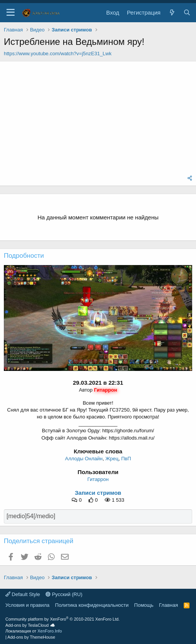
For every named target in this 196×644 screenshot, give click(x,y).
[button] (11, 13)
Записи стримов (98, 493)
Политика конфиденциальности (92, 605)
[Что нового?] (172, 12)
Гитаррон (98, 479)
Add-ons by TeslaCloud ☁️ (30, 625)
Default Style (23, 594)
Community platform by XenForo (63, 619)
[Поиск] (187, 12)
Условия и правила (27, 605)
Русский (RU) (64, 594)
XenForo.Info (50, 631)
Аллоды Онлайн (84, 459)
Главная (169, 605)
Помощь (144, 605)
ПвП (126, 459)
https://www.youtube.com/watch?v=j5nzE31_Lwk (58, 54)
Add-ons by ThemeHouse (31, 637)
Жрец (112, 459)
